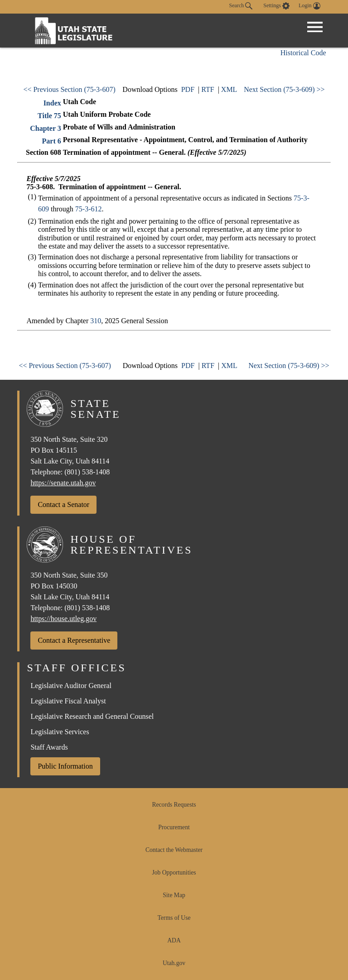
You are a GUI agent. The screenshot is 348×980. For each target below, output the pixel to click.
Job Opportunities (174, 872)
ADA (174, 940)
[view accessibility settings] (276, 6)
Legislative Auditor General (71, 686)
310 (96, 321)
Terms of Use (174, 918)
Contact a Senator (63, 504)
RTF (208, 89)
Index (52, 103)
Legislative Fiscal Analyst (68, 701)
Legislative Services (60, 732)
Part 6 (52, 141)
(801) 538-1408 (87, 472)
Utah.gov (174, 963)
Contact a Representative (74, 640)
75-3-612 (89, 209)
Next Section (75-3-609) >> (284, 89)
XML (229, 89)
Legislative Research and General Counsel (92, 716)
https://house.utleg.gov (63, 619)
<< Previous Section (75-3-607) (69, 89)
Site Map (174, 895)
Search (241, 6)
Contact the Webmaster (174, 850)
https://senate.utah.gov (63, 483)
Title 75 (49, 116)
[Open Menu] (315, 27)
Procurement (174, 827)
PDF (188, 89)
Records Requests (174, 805)
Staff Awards (49, 747)
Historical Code (303, 53)
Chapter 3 (46, 128)
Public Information (65, 766)
